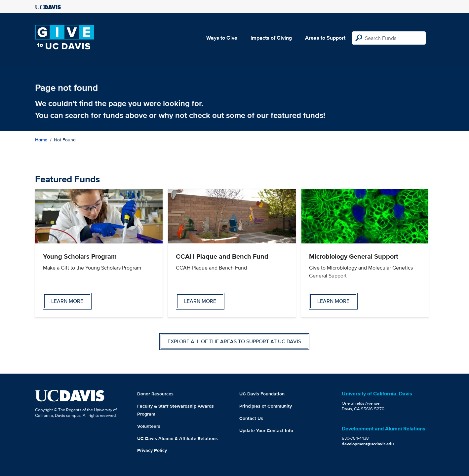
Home (41, 140)
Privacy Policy (152, 450)
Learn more (67, 301)
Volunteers (149, 426)
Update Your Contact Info (266, 430)
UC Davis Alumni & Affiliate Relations (177, 438)
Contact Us (251, 418)
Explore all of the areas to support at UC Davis (234, 341)
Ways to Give (222, 38)
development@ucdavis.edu (368, 444)
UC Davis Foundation (262, 394)
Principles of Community (266, 406)
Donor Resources (155, 394)
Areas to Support (325, 38)
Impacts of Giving (271, 38)
